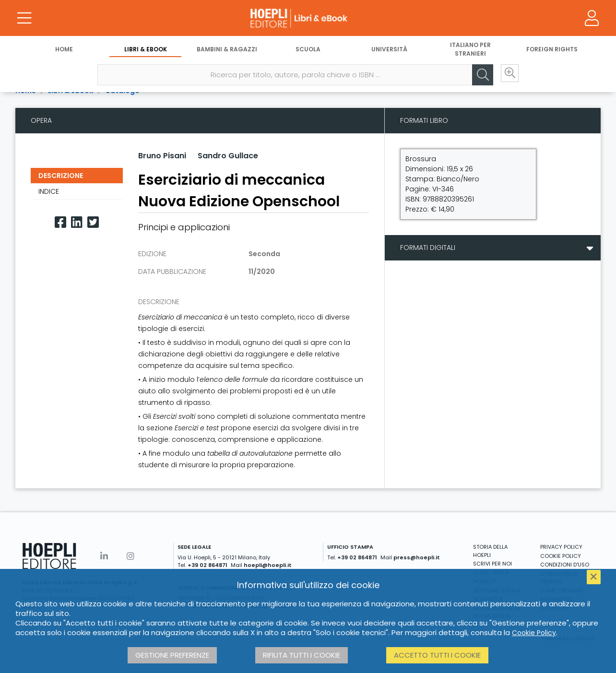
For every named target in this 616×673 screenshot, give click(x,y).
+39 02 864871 (207, 565)
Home (64, 52)
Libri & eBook (146, 52)
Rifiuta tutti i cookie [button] (302, 655)
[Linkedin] (77, 222)
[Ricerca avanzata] (506, 77)
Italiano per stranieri (470, 52)
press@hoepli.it (417, 557)
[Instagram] (130, 556)
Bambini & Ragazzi (227, 52)
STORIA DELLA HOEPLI (490, 551)
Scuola (308, 52)
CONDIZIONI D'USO (565, 565)
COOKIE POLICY (561, 556)
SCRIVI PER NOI (492, 564)
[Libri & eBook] (308, 19)
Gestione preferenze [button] (172, 655)
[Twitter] (93, 222)
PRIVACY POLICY (561, 547)
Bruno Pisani (162, 156)
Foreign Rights (552, 52)
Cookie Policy (534, 633)
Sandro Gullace (228, 156)
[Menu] (24, 19)
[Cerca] (477, 77)
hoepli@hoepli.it (268, 565)
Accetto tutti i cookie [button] (437, 655)
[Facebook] (60, 222)
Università (389, 52)
